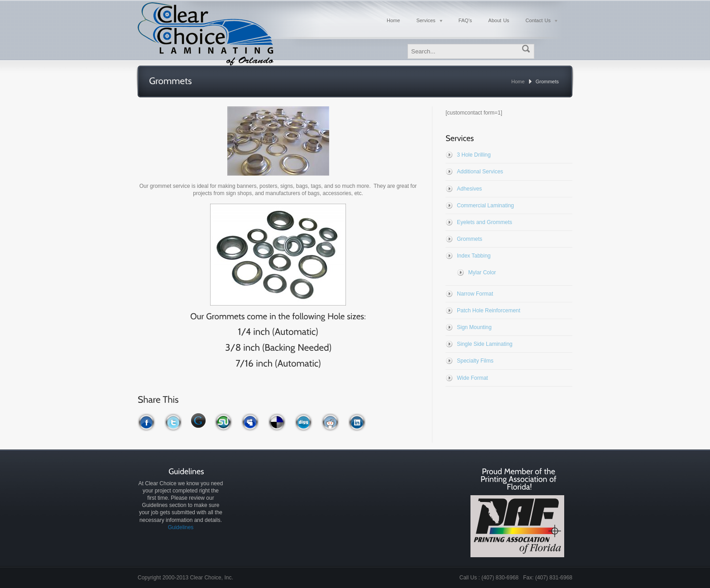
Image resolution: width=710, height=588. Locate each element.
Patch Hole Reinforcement (489, 311)
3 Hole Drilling (474, 155)
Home (518, 81)
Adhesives (469, 189)
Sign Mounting (474, 327)
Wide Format (473, 378)
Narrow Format (475, 294)
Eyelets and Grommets (485, 222)
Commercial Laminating (485, 206)
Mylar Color (482, 272)
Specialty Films (475, 361)
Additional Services (480, 172)
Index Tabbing (474, 256)
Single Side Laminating (485, 344)
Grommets (470, 239)
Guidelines (181, 527)
